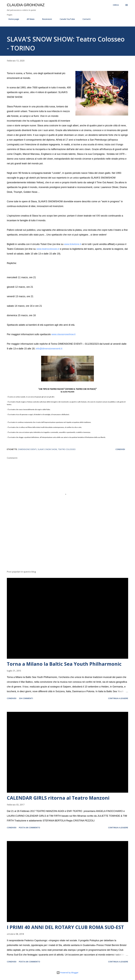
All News (29, 19)
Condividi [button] (120, 449)
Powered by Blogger (67, 973)
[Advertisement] (67, 548)
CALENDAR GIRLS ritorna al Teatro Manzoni (58, 798)
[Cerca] (116, 5)
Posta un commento (29, 828)
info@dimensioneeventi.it (49, 349)
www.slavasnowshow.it (63, 334)
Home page (12, 19)
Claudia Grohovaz (26, 5)
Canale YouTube (66, 19)
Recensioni (45, 19)
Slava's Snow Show (47, 449)
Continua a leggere (118, 698)
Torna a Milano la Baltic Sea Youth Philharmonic (64, 664)
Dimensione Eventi (27, 449)
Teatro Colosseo (67, 449)
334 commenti (26, 698)
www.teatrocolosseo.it (48, 249)
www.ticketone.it (73, 244)
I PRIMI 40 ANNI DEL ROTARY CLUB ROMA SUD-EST (65, 927)
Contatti (85, 19)
